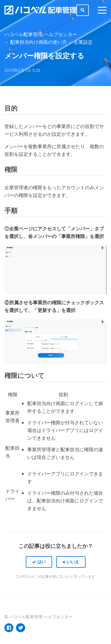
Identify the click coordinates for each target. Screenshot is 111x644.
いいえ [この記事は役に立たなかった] (73, 562)
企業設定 (83, 42)
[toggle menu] (102, 10)
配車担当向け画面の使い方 (38, 42)
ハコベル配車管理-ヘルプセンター (41, 34)
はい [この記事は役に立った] (41, 562)
